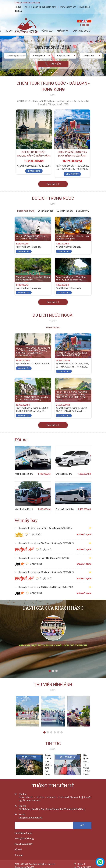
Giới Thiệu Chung (24, 833)
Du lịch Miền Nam (65, 211)
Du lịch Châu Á (53, 328)
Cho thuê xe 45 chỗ (65, 509)
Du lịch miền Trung (26, 211)
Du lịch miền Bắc (46, 211)
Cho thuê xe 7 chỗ (64, 474)
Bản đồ (18, 850)
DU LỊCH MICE (83, 211)
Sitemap (19, 855)
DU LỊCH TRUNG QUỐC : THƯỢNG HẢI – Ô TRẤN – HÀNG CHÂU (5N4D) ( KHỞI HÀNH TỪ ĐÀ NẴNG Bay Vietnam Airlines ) (33, 352)
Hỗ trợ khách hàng (24, 839)
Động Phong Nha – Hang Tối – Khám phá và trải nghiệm (33, 278)
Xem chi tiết (34, 171)
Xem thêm (53, 184)
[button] (49, 72)
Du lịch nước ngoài (53, 315)
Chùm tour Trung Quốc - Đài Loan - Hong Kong (53, 86)
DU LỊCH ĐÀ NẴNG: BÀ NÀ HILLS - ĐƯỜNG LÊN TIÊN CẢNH (31, 237)
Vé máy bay (26, 521)
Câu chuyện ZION (24, 844)
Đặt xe (21, 440)
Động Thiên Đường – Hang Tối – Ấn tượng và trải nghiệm (72, 237)
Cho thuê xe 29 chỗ (24, 509)
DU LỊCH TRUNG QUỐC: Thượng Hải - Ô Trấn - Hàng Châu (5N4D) (33, 399)
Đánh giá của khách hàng (45, 7)
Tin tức (18, 7)
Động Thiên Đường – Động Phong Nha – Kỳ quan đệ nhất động (72, 278)
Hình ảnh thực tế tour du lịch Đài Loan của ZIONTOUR (53, 645)
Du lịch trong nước (53, 198)
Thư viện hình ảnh (68, 7)
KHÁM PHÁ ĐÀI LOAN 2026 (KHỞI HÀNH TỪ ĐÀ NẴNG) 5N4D (72, 156)
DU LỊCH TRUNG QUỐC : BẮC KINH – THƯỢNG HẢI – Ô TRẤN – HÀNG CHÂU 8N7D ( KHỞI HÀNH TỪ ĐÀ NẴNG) (72, 396)
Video (27, 7)
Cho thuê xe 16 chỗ (24, 474)
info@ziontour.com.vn (30, 818)
